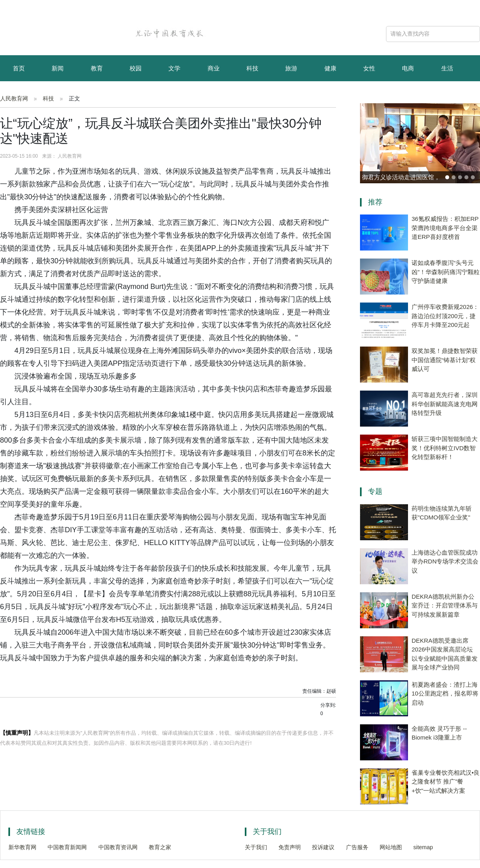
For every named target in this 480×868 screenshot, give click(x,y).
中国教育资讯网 (118, 847)
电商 (408, 68)
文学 (174, 68)
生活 (447, 68)
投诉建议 (323, 847)
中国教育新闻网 (67, 847)
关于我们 (256, 847)
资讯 (58, 95)
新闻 (58, 68)
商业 (214, 68)
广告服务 (357, 847)
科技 (252, 68)
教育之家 (160, 847)
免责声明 (290, 847)
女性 (369, 68)
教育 (97, 68)
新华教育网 (22, 847)
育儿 (19, 95)
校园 (136, 68)
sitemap (423, 847)
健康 (330, 68)
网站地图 (391, 847)
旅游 (291, 68)
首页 (19, 68)
